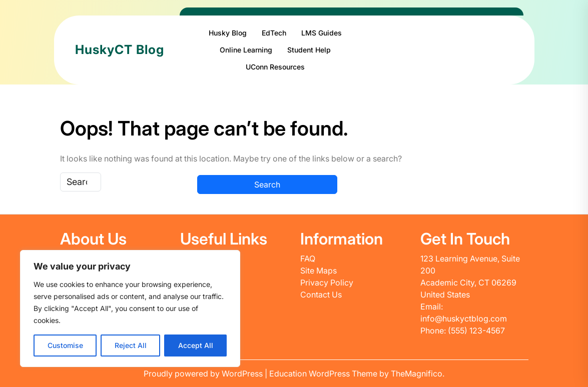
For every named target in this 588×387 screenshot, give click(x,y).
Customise (65, 345)
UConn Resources (275, 67)
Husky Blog (228, 33)
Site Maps (319, 270)
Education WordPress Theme (324, 373)
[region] (130, 308)
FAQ (308, 258)
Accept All (196, 345)
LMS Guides (322, 33)
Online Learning (246, 50)
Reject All (131, 345)
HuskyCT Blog (120, 49)
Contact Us (321, 294)
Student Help (309, 50)
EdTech (274, 33)
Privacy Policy (327, 282)
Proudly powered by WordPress (204, 373)
